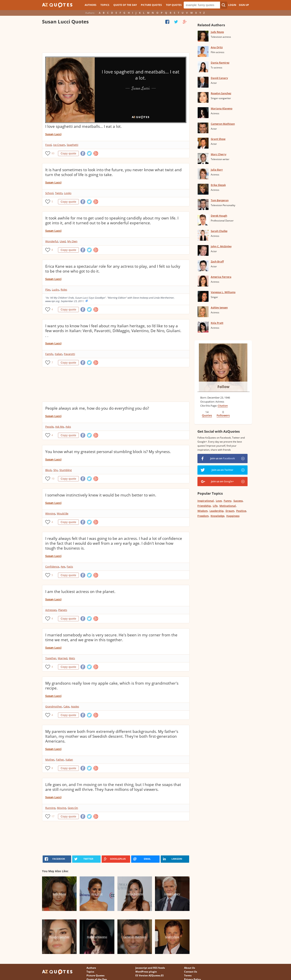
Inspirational (206, 501)
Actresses (51, 610)
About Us (190, 968)
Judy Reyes (217, 32)
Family (49, 354)
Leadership (217, 511)
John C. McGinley (221, 246)
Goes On (73, 808)
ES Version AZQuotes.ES (150, 975)
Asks (68, 427)
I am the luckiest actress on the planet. (80, 592)
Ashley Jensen (219, 307)
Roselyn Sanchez (221, 93)
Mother (50, 760)
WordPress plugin (146, 972)
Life (215, 506)
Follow (223, 387)
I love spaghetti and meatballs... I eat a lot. (83, 126)
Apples (75, 706)
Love (219, 501)
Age (63, 567)
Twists (59, 193)
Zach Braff (217, 261)
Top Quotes (174, 5)
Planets (63, 610)
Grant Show (218, 139)
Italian (59, 354)
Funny (228, 501)
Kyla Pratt (217, 323)
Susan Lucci (53, 134)
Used (63, 241)
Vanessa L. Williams (223, 292)
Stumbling (66, 470)
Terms (188, 975)
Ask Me (60, 427)
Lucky (55, 290)
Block (48, 470)
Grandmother (54, 706)
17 (53, 816)
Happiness (233, 516)
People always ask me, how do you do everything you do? (97, 408)
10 (53, 479)
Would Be (63, 513)
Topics (105, 5)
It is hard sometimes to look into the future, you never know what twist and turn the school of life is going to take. (113, 172)
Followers (223, 415)
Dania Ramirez (220, 63)
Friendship (204, 506)
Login (232, 5)
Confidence (52, 567)
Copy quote (68, 153)
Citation (223, 406)
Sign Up (244, 5)
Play (48, 290)
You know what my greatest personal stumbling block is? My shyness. (108, 452)
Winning (50, 513)
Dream (230, 511)
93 (53, 153)
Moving (62, 808)
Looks (68, 193)
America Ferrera (221, 277)
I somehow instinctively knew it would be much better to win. (101, 495)
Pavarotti (69, 354)
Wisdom (202, 511)
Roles (64, 290)
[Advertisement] (116, 39)
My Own (72, 241)
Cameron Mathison (223, 124)
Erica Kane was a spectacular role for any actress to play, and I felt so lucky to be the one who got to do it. (113, 269)
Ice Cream (59, 145)
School (49, 193)
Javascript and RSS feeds (150, 968)
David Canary (219, 78)
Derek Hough (219, 216)
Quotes (207, 415)
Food (48, 145)
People (49, 427)
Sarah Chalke (219, 231)
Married (63, 658)
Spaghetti (72, 145)
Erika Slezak (218, 185)
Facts (70, 567)
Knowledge (217, 516)
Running (50, 808)
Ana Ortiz (217, 47)
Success (238, 501)
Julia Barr (217, 170)
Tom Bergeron (220, 200)
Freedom (203, 516)
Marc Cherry (219, 154)
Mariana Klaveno (222, 108)
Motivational (228, 506)
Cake (66, 706)
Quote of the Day (125, 5)
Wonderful (52, 241)
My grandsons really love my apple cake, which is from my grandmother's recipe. (112, 686)
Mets (72, 658)
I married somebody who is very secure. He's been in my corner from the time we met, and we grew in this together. (111, 637)
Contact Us (191, 972)
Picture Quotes (151, 5)
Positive (241, 511)
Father (60, 760)
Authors (91, 5)
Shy (56, 470)
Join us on (222, 458)
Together (51, 658)
